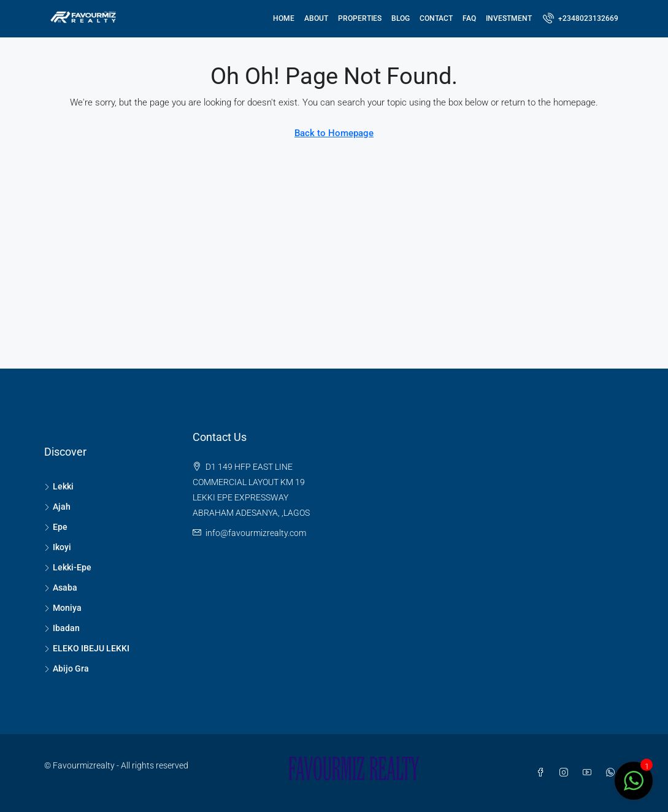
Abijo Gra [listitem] (67, 668)
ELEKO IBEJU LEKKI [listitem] (87, 648)
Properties (360, 18)
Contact (436, 18)
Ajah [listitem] (57, 507)
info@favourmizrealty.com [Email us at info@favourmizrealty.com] (256, 533)
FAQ (469, 18)
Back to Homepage (334, 133)
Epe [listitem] (56, 527)
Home (284, 18)
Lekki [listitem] (59, 486)
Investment (509, 18)
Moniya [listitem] (63, 608)
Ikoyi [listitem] (58, 547)
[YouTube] (589, 773)
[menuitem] (581, 18)
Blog (401, 18)
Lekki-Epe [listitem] (68, 567)
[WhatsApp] (613, 773)
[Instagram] (566, 773)
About (316, 18)
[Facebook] (543, 773)
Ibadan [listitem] (62, 628)
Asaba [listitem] (61, 588)
